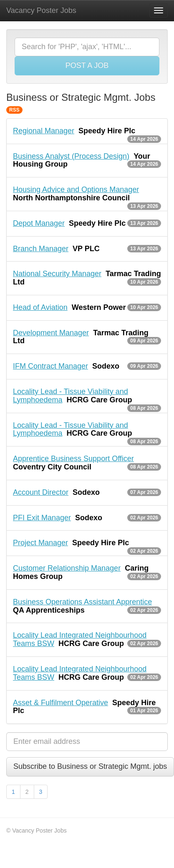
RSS (14, 110)
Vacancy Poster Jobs (41, 10)
